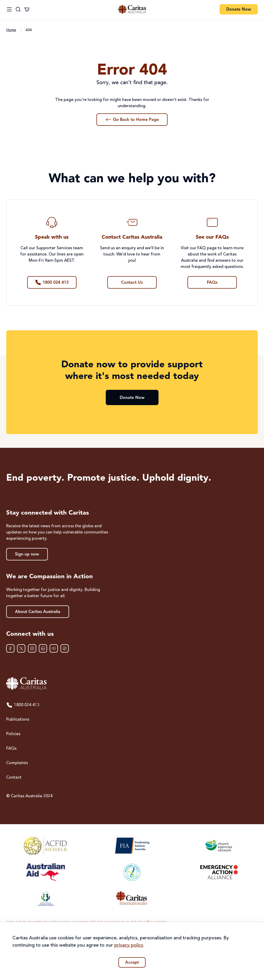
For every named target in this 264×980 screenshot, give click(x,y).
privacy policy (129, 945)
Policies (13, 734)
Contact (14, 778)
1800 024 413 (23, 705)
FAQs (11, 749)
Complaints (17, 763)
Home (11, 30)
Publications (18, 720)
